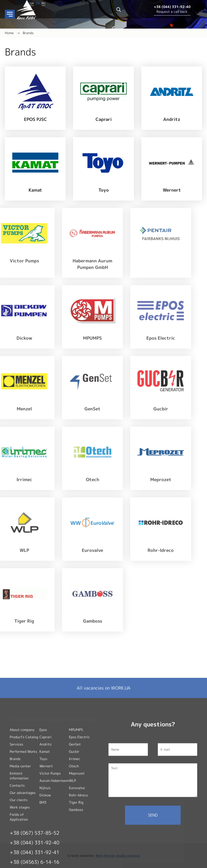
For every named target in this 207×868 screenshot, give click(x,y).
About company (22, 805)
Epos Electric (79, 812)
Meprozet (77, 849)
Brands (28, 33)
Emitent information (19, 851)
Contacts (17, 861)
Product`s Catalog (24, 812)
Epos (43, 805)
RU (43, 3)
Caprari (45, 812)
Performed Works (23, 827)
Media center (20, 841)
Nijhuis (45, 863)
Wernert (46, 841)
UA (32, 3)
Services (16, 820)
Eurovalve (77, 863)
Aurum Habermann (54, 856)
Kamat (45, 827)
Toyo (43, 834)
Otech (74, 841)
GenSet (75, 820)
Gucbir (74, 827)
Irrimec (74, 834)
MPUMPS (76, 805)
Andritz (46, 820)
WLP (72, 856)
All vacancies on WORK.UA (103, 763)
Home (9, 33)
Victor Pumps (50, 849)
